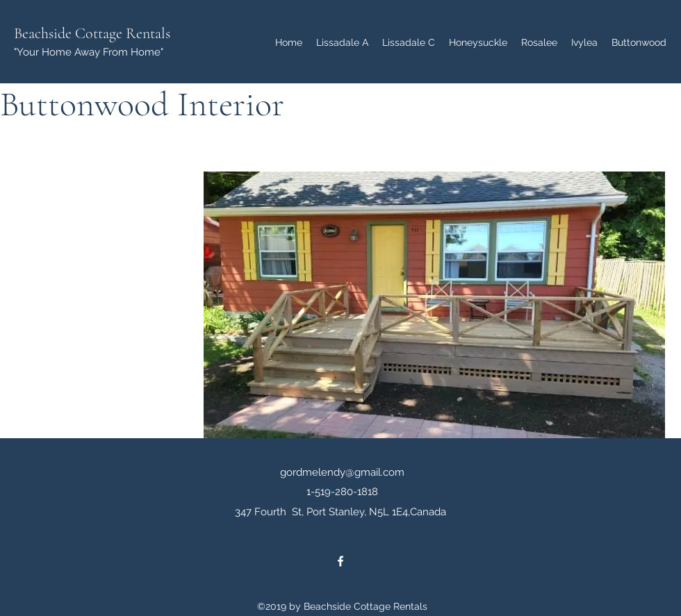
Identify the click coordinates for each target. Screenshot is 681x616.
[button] (434, 305)
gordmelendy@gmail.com (342, 472)
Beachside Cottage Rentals (92, 33)
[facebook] (340, 561)
